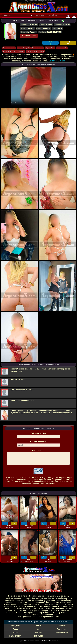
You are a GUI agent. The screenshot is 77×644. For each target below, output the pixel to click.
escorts (47, 598)
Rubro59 (38, 628)
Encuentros (62, 632)
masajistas (9, 600)
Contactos (62, 628)
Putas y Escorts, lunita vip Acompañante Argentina (38, 1)
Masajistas (15, 628)
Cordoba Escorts (62, 635)
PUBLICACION (15, 638)
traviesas (17, 600)
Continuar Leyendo (57, 61)
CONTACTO (38, 638)
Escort (15, 635)
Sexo (38, 632)
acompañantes (57, 598)
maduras (25, 600)
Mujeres (38, 635)
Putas (15, 632)
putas (66, 598)
